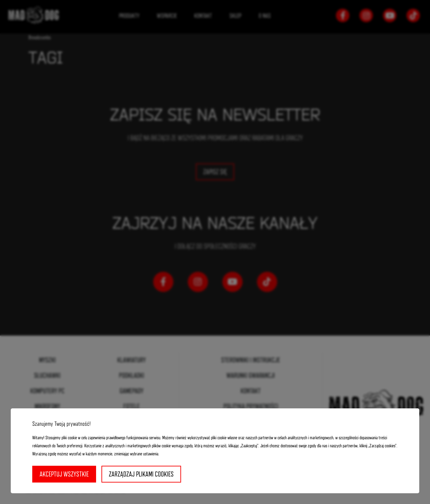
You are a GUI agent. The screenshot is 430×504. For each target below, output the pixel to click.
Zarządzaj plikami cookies (141, 474)
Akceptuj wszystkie (64, 474)
